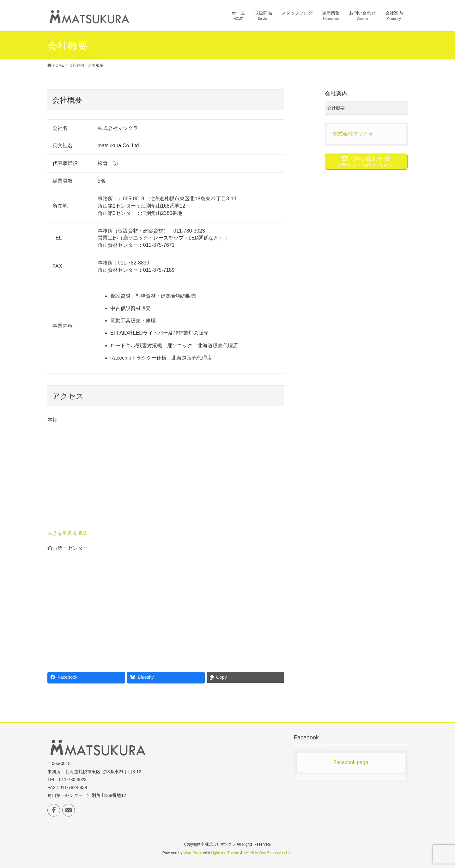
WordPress (193, 853)
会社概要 (336, 108)
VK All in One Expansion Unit (268, 853)
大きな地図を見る (68, 533)
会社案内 (336, 94)
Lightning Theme (225, 853)
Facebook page (351, 762)
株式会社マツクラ (353, 134)
